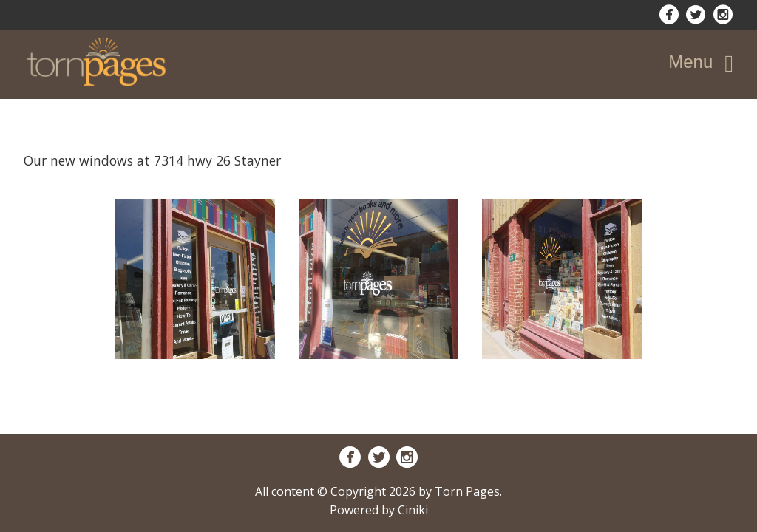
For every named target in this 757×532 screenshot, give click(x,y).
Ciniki (413, 510)
